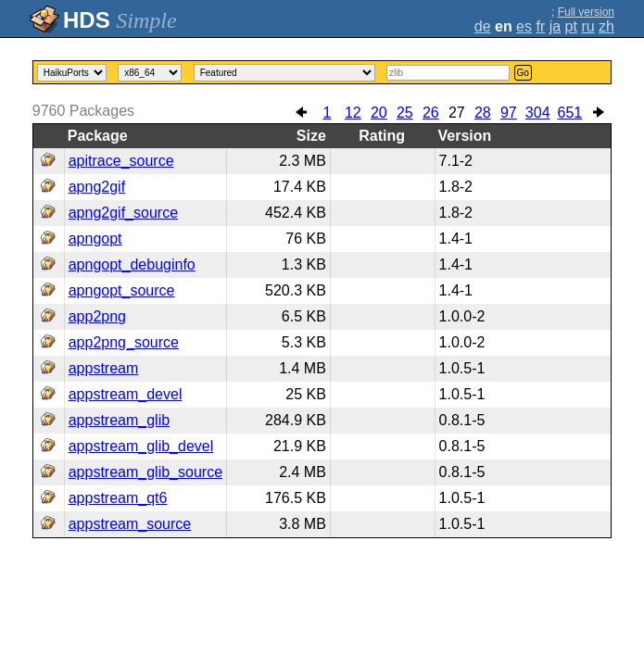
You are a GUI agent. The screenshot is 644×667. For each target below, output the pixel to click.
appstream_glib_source (145, 472)
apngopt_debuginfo (132, 264)
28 (483, 113)
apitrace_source (121, 161)
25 (405, 113)
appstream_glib (119, 420)
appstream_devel (126, 394)
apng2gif (97, 187)
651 (570, 113)
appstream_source (130, 524)
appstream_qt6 (118, 498)
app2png (97, 316)
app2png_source (124, 342)
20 (379, 113)
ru (587, 26)
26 (431, 113)
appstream (104, 368)
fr (540, 26)
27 (457, 113)
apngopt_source (122, 290)
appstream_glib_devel (141, 446)
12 (353, 113)
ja (555, 26)
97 (509, 113)
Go (523, 73)
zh (606, 26)
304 (538, 113)
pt (571, 26)
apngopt (95, 239)
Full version (586, 12)
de (483, 26)
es (524, 26)
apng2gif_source (123, 213)
